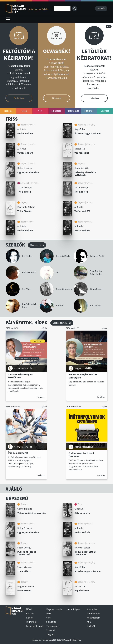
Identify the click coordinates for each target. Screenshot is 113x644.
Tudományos (53, 626)
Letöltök (94, 98)
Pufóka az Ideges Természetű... (27, 553)
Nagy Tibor (80, 129)
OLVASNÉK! (56, 51)
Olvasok (56, 98)
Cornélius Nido (82, 168)
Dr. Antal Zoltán (82, 548)
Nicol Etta (80, 149)
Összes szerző (37, 245)
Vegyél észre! (82, 153)
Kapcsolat (92, 609)
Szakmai (51, 630)
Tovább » (40, 397)
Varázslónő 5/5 (25, 133)
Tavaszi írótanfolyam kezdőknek (21, 376)
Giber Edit (79, 509)
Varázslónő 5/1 (82, 230)
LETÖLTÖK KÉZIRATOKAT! (94, 55)
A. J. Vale (22, 129)
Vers (48, 618)
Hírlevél (91, 626)
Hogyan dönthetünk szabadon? (85, 553)
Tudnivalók (32, 622)
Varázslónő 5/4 (25, 153)
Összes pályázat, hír (62, 323)
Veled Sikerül (24, 211)
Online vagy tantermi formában (81, 454)
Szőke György (24, 548)
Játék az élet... (82, 513)
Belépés (101, 8)
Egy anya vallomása (28, 172)
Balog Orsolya (24, 168)
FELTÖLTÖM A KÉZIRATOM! (19, 55)
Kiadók (30, 618)
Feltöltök (19, 98)
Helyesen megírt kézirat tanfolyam (83, 376)
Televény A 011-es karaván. (32, 513)
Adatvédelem (94, 618)
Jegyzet (50, 634)
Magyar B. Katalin (26, 207)
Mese (49, 613)
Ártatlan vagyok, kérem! (88, 133)
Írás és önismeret (18, 453)
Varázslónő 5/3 (82, 211)
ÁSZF (89, 622)
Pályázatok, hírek (35, 626)
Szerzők (30, 613)
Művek (29, 609)
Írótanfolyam (73, 609)
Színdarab (51, 622)
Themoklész (24, 192)
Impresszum (93, 613)
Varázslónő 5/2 (25, 230)
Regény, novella (54, 609)
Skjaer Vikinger (25, 187)
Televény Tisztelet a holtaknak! (85, 174)
